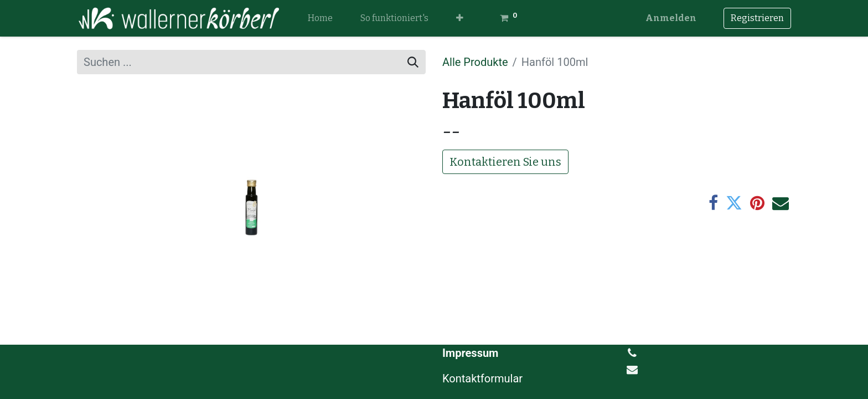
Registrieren (757, 18)
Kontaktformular (484, 378)
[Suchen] (413, 62)
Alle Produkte (475, 62)
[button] (460, 18)
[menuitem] (320, 18)
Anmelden (671, 18)
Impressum (470, 353)
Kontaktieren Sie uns (505, 162)
